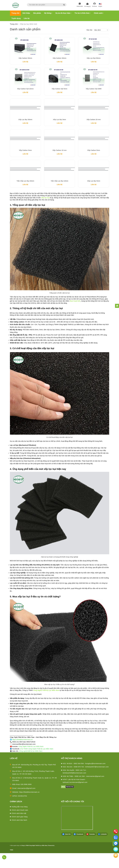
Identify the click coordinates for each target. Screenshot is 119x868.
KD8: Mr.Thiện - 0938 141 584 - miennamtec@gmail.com (84, 791)
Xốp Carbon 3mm (25, 162)
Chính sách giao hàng (20, 832)
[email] (116, 843)
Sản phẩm (37, 13)
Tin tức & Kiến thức (83, 13)
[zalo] (116, 837)
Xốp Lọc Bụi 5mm (94, 196)
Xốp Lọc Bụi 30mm (25, 128)
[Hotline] (80, 5)
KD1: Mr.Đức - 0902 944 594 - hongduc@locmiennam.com (84, 778)
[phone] (116, 831)
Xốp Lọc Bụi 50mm (94, 61)
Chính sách (99, 13)
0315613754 (22, 811)
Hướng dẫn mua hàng (20, 822)
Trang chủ (15, 13)
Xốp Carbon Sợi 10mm (25, 95)
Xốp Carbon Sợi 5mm (59, 95)
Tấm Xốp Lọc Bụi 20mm (25, 196)
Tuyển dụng (16, 18)
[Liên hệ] (116, 855)
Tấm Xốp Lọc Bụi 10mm (60, 196)
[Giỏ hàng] (87, 5)
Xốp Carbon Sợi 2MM (94, 95)
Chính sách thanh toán (20, 825)
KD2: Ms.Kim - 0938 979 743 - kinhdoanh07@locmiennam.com (86, 782)
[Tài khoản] (94, 5)
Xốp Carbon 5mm (94, 162)
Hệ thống (48, 13)
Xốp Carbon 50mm (25, 61)
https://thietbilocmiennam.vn (29, 807)
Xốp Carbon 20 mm (94, 128)
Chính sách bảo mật (19, 828)
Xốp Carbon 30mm (59, 61)
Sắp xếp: (90, 30)
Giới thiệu (26, 13)
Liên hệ (27, 18)
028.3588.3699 (26, 799)
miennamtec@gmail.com (26, 803)
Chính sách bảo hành (19, 835)
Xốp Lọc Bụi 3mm (59, 128)
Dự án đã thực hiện (63, 13)
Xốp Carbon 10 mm (59, 162)
